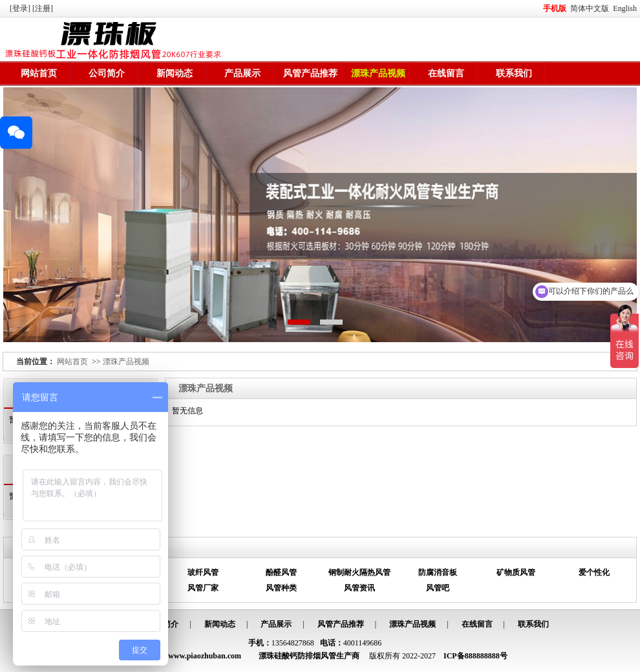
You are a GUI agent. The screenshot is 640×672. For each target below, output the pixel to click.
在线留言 (446, 73)
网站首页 (39, 73)
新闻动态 (175, 73)
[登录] (21, 8)
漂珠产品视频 (378, 73)
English (625, 8)
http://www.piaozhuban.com (194, 656)
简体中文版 (591, 8)
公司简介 (107, 73)
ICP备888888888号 (475, 656)
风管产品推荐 (310, 73)
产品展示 (242, 73)
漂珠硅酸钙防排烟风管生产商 (309, 656)
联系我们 (514, 73)
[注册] (44, 8)
